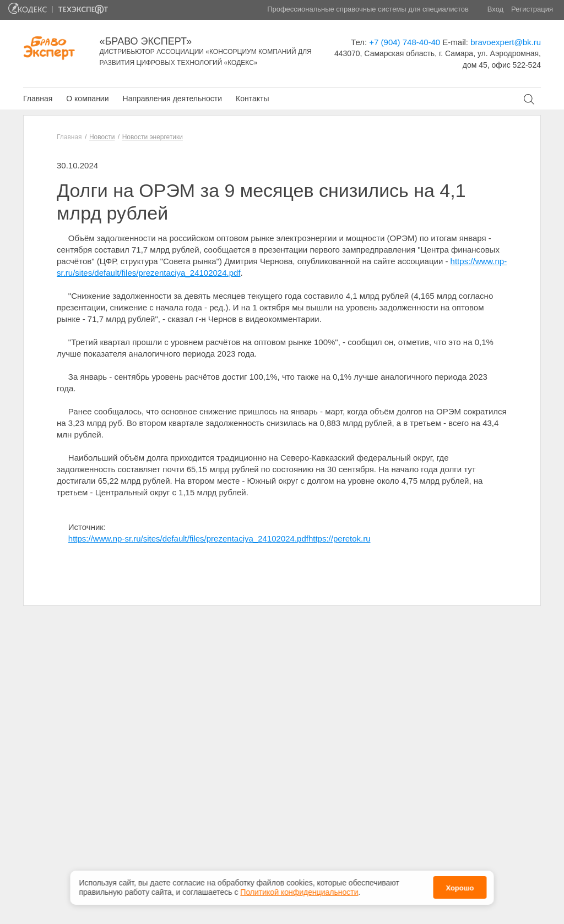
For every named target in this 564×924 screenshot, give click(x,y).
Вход (495, 9)
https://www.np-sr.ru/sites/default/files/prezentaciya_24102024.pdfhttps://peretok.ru (219, 538)
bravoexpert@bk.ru (506, 42)
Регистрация (532, 9)
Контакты (252, 99)
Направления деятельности (172, 99)
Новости (102, 137)
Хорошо (460, 886)
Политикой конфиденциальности (299, 890)
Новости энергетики (153, 137)
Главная (38, 99)
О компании (87, 99)
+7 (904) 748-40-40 (405, 42)
